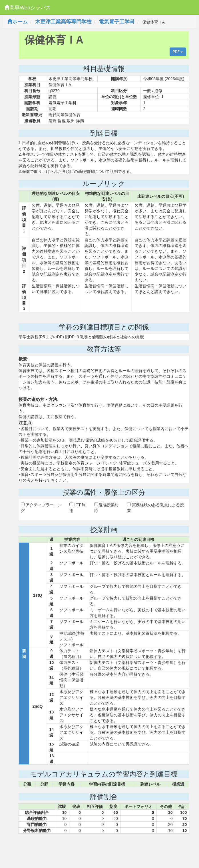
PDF (178, 52)
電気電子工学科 (117, 22)
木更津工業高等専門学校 (63, 22)
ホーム (17, 22)
